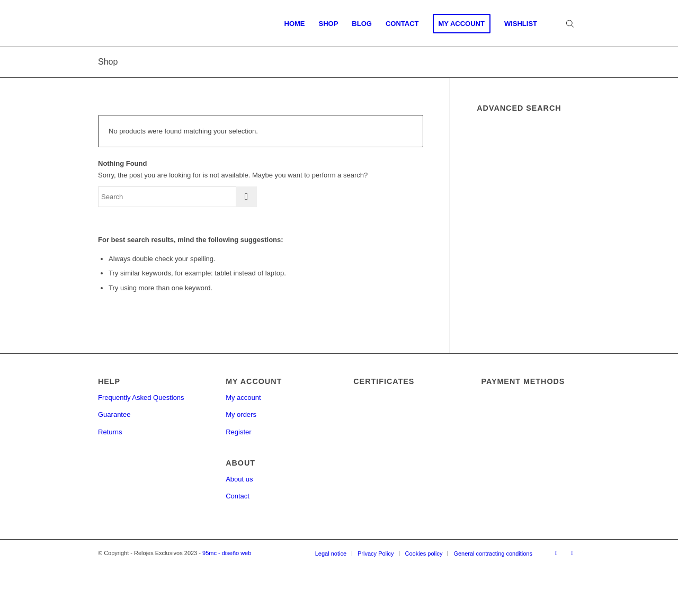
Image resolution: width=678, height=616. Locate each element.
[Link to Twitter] (572, 553)
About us (239, 479)
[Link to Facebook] (556, 553)
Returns (110, 432)
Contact (238, 496)
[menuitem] (295, 24)
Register (238, 432)
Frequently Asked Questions (141, 398)
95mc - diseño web (227, 553)
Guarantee (114, 414)
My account (243, 398)
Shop (108, 62)
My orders (241, 414)
